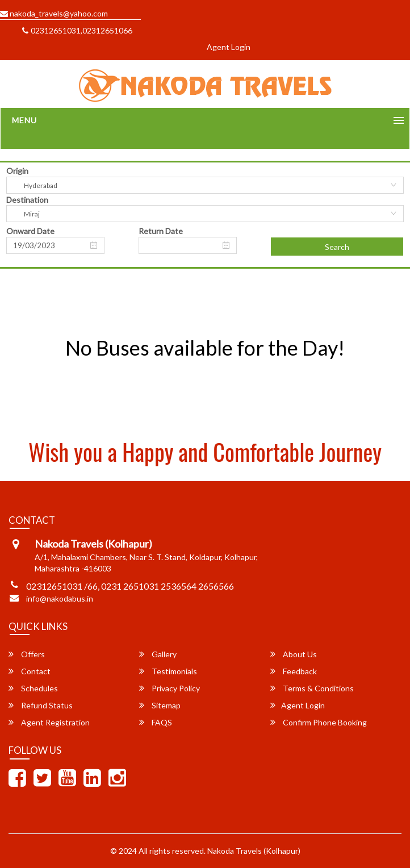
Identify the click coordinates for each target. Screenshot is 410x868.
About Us (294, 654)
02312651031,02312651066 (77, 30)
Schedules (33, 688)
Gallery (158, 654)
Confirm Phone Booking (319, 722)
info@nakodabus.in (60, 598)
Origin (17, 171)
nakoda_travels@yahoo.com (54, 13)
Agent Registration (49, 722)
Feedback (294, 671)
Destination (27, 200)
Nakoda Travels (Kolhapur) (254, 851)
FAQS (156, 722)
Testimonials (168, 671)
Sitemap (160, 705)
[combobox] (205, 185)
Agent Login (229, 47)
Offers (27, 654)
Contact (30, 671)
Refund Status (41, 705)
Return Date (161, 231)
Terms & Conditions (312, 688)
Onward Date (30, 231)
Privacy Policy (170, 688)
